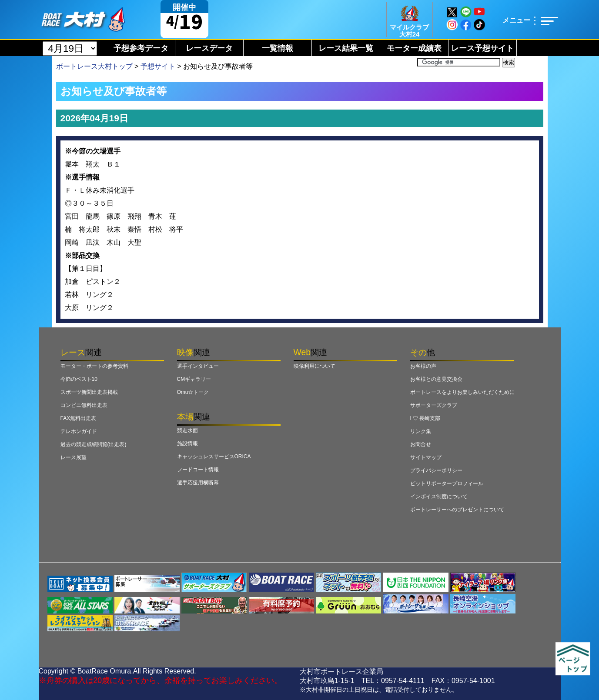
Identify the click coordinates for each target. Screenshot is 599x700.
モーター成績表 (414, 48)
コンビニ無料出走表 (84, 405)
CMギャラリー (194, 379)
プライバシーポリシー (436, 470)
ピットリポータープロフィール (447, 483)
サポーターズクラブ (434, 405)
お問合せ (421, 444)
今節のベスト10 (79, 379)
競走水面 (187, 430)
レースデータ (209, 48)
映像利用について (315, 366)
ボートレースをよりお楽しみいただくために (462, 392)
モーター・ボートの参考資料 (94, 366)
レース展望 (74, 457)
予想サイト (158, 66)
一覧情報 (278, 48)
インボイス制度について (439, 497)
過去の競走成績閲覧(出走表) (94, 444)
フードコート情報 (198, 470)
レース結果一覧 (346, 48)
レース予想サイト (482, 48)
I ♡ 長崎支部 (425, 418)
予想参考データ (141, 48)
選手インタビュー (198, 366)
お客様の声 (423, 366)
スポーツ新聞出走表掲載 (89, 392)
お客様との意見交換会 (436, 379)
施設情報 (187, 443)
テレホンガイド (79, 431)
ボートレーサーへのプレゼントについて (457, 510)
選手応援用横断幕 (198, 483)
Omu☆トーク (193, 392)
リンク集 (421, 431)
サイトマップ (426, 457)
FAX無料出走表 (79, 418)
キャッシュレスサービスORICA (214, 457)
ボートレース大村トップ (94, 66)
